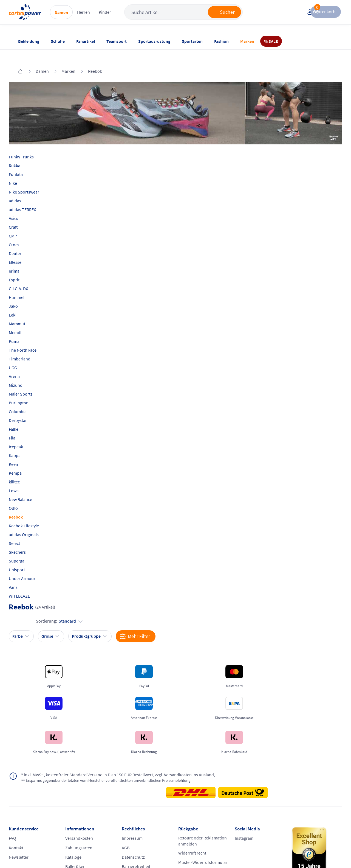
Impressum (135, 768)
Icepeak (25, 432)
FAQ (21, 768)
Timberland (28, 345)
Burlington (27, 388)
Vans (22, 573)
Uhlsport (26, 555)
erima (23, 257)
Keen (22, 450)
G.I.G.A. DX (27, 274)
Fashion (221, 41)
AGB (129, 778)
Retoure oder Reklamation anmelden (200, 771)
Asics (22, 204)
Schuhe (58, 41)
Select (23, 529)
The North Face (31, 336)
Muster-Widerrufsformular (196, 798)
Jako (22, 292)
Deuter (24, 239)
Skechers (26, 538)
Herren (101, 16)
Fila (21, 424)
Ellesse (24, 248)
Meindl (24, 318)
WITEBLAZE (28, 582)
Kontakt (25, 778)
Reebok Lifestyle (33, 511)
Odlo (22, 494)
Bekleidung (29, 41)
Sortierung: (310, 161)
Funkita (25, 160)
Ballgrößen (81, 799)
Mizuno (24, 371)
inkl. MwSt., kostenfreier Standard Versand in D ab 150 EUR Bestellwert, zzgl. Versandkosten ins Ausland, (101, 703)
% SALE (271, 41)
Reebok (95, 60)
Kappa (23, 441)
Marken (247, 41)
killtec (23, 467)
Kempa (24, 459)
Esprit (23, 265)
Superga (25, 547)
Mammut (26, 309)
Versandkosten (85, 768)
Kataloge (79, 789)
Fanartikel (86, 41)
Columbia (26, 397)
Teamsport (117, 41)
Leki (21, 301)
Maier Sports (29, 380)
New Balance (29, 485)
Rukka (23, 151)
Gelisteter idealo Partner (220, 841)
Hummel (25, 283)
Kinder (122, 16)
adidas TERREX (31, 195)
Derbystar (27, 406)
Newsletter (27, 789)
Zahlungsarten (85, 778)
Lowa (22, 476)
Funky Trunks (30, 142)
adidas (24, 186)
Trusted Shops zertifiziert (149, 841)
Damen (79, 17)
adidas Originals (32, 520)
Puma (23, 327)
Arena (23, 362)
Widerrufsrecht (192, 784)
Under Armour (31, 564)
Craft (22, 213)
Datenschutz (136, 789)
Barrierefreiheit (139, 799)
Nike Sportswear (33, 178)
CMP (22, 222)
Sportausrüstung (154, 41)
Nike (22, 169)
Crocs (23, 230)
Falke (22, 415)
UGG (22, 353)
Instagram (241, 768)
